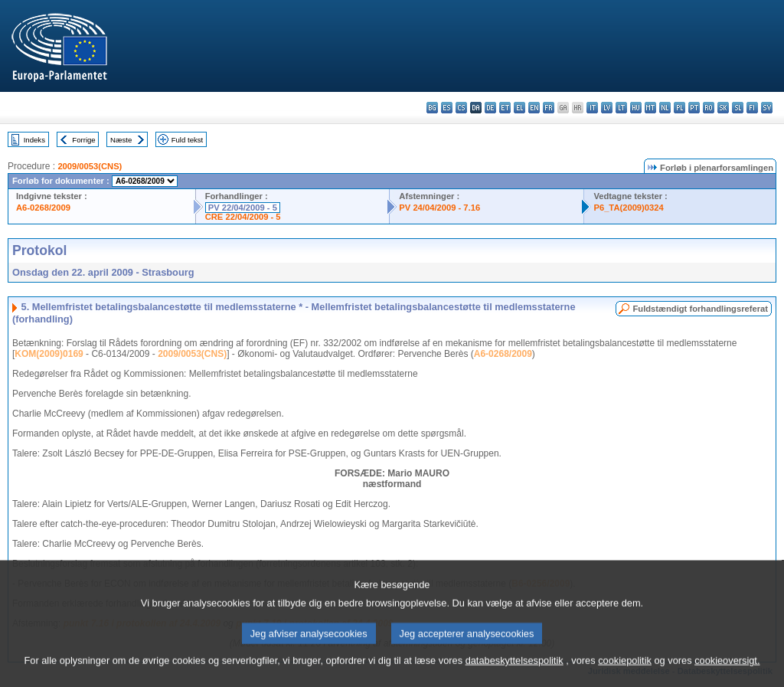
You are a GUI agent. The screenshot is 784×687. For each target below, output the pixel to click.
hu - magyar (636, 108)
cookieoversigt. (727, 671)
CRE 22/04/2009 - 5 (243, 217)
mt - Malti (650, 108)
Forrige (83, 140)
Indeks (34, 140)
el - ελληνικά (519, 108)
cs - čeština (461, 108)
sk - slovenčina (723, 108)
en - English (534, 108)
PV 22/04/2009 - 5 (243, 208)
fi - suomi (752, 108)
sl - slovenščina (738, 108)
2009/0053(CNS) (90, 166)
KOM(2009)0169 (49, 354)
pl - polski (679, 108)
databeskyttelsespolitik (514, 671)
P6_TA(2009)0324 (628, 208)
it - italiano (592, 108)
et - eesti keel (505, 108)
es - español (447, 108)
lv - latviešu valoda (607, 108)
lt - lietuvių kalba (621, 108)
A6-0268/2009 (43, 208)
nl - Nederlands (665, 108)
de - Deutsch (490, 108)
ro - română (709, 108)
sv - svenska (767, 108)
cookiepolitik (625, 671)
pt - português (694, 108)
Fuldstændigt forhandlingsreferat (700, 309)
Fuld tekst (188, 140)
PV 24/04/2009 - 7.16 (439, 208)
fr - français (549, 108)
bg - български (432, 108)
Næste (121, 140)
